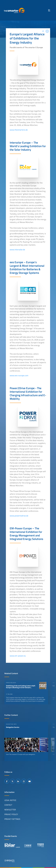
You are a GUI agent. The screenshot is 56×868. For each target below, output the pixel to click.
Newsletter (10, 810)
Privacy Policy (11, 814)
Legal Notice (10, 800)
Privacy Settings (12, 819)
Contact (8, 805)
